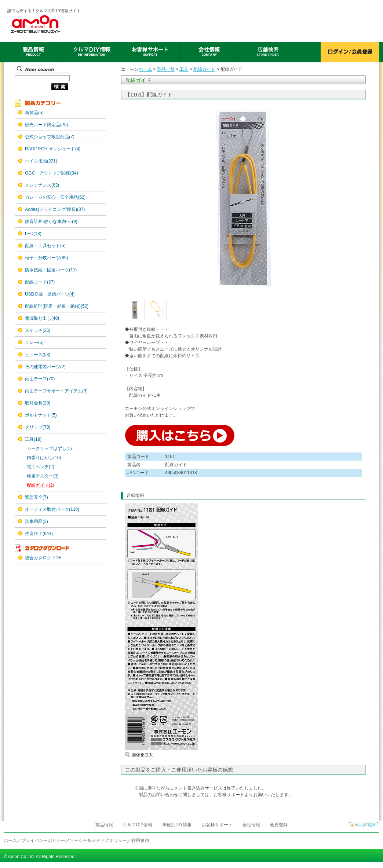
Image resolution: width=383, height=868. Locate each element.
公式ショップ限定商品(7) (50, 137)
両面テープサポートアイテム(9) (56, 391)
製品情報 (104, 825)
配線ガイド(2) (41, 485)
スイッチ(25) (38, 330)
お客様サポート (217, 825)
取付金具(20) (38, 403)
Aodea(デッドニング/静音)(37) (55, 209)
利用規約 (140, 840)
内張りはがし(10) (44, 458)
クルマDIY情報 (138, 825)
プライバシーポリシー (43, 840)
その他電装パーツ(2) (45, 367)
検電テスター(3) (43, 476)
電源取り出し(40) (42, 318)
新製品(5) (34, 113)
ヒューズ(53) (38, 355)
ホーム (145, 69)
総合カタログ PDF (43, 558)
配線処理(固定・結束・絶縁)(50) (57, 306)
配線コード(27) (40, 282)
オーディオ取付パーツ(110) (52, 509)
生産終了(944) (39, 534)
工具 (184, 69)
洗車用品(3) (37, 521)
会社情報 (251, 825)
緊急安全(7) (37, 497)
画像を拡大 (147, 755)
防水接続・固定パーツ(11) (51, 270)
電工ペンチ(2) (41, 467)
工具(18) (33, 439)
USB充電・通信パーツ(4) (50, 294)
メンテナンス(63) (42, 185)
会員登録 (279, 825)
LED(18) (33, 234)
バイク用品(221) (41, 161)
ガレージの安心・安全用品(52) (55, 197)
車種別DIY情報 (177, 825)
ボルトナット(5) (41, 415)
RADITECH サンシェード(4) (53, 149)
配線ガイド (204, 69)
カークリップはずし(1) (49, 448)
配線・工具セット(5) (45, 246)
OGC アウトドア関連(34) (52, 173)
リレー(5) (34, 343)
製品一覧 (166, 69)
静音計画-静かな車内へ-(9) (51, 221)
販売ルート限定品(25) (46, 125)
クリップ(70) (38, 427)
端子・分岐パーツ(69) (46, 258)
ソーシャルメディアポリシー (98, 840)
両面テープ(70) (40, 379)
